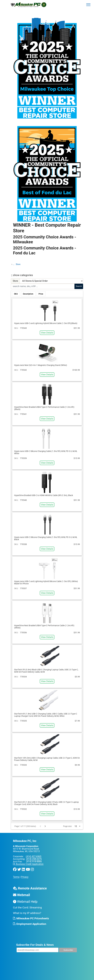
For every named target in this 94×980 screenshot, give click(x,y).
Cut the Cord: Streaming (27, 907)
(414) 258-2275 (34, 859)
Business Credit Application (28, 864)
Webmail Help (25, 902)
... (14, 264)
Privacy (25, 877)
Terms (16, 877)
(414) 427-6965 (33, 856)
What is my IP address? (27, 913)
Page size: (68, 826)
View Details (47, 333)
